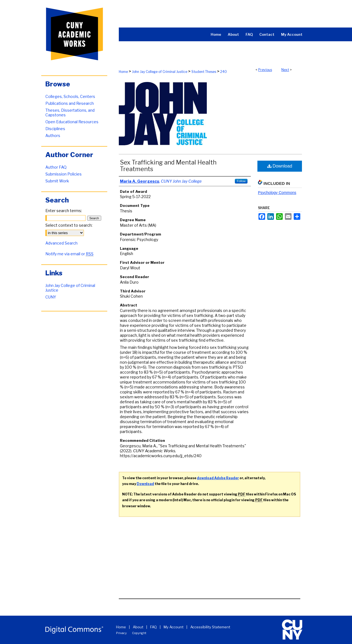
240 (224, 72)
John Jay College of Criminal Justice (160, 72)
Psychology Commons (277, 193)
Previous (265, 70)
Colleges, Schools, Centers (70, 96)
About (138, 627)
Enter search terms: (64, 211)
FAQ (153, 627)
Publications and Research (70, 103)
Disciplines (55, 129)
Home (123, 72)
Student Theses (204, 72)
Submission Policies (64, 174)
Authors (53, 135)
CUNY (51, 297)
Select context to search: (69, 225)
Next (285, 70)
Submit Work (57, 181)
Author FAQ (56, 167)
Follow (241, 181)
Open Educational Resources (72, 122)
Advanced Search (61, 243)
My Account (174, 627)
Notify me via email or (69, 254)
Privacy (121, 633)
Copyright (139, 633)
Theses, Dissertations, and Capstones (70, 113)
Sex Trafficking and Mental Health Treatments (168, 166)
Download (280, 166)
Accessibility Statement (210, 627)
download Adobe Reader (218, 478)
